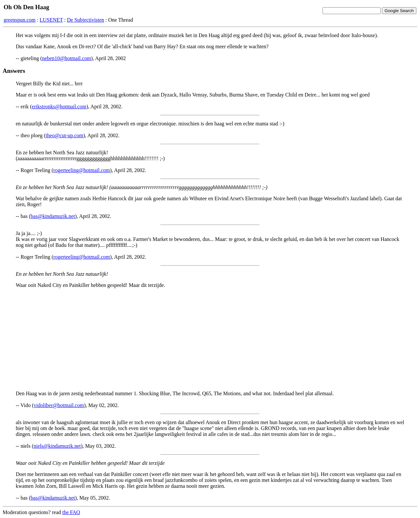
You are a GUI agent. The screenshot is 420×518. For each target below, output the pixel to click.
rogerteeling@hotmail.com (82, 170)
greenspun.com (20, 20)
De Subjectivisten (85, 20)
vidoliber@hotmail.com (59, 405)
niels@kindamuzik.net (57, 446)
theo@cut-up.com (64, 135)
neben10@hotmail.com (66, 58)
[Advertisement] (210, 339)
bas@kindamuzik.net (53, 216)
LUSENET (51, 20)
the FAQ (71, 512)
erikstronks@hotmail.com (59, 107)
